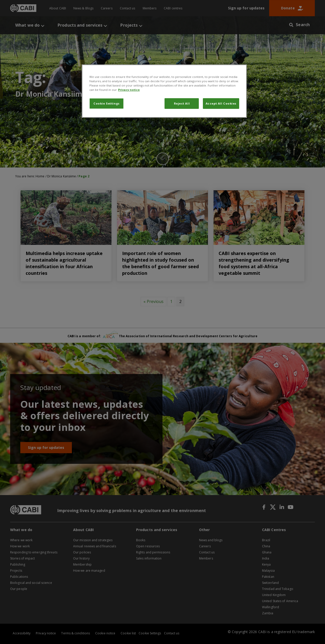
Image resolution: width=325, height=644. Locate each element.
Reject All (182, 103)
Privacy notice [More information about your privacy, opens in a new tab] (129, 90)
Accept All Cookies (221, 103)
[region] (164, 91)
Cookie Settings (107, 103)
